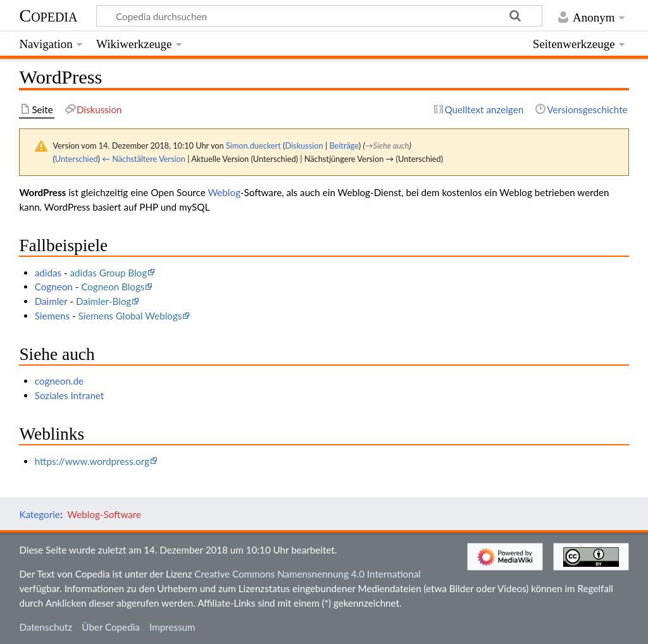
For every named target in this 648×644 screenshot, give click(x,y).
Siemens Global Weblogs (130, 316)
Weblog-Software (104, 514)
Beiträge (344, 146)
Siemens (52, 316)
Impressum (172, 627)
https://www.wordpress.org (92, 461)
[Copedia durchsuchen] (320, 16)
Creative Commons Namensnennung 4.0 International (308, 574)
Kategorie (39, 514)
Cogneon (54, 287)
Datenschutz (46, 627)
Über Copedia (110, 627)
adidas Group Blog (108, 273)
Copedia (48, 15)
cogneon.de (59, 381)
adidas (48, 273)
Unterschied (77, 159)
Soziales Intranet (70, 395)
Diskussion (304, 146)
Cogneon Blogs (113, 287)
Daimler (51, 301)
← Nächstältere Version (144, 159)
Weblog (224, 192)
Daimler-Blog (103, 301)
